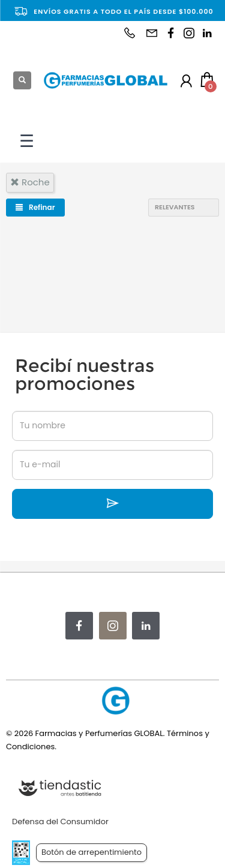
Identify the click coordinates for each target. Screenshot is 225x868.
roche (30, 182)
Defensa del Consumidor (60, 822)
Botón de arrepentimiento (91, 852)
